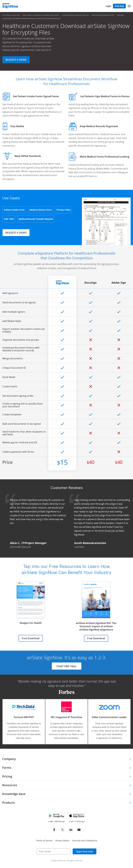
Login (108, 6)
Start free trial (85, 852)
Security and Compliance (85, 841)
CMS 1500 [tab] (9, 219)
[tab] (66, 759)
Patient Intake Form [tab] (14, 210)
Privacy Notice (62, 841)
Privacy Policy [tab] (64, 210)
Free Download (31, 638)
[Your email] (53, 851)
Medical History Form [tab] (41, 210)
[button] (129, 6)
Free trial (119, 6)
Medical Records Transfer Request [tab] (36, 219)
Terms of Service (44, 841)
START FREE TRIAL (66, 666)
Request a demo (16, 60)
